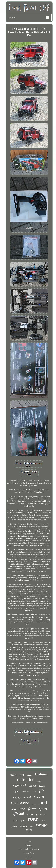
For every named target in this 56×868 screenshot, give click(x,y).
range (42, 825)
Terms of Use (29, 853)
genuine (14, 826)
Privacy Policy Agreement (29, 849)
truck (34, 805)
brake (39, 781)
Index (29, 841)
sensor (33, 786)
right (16, 791)
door (43, 821)
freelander (41, 814)
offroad (18, 814)
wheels (17, 798)
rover (39, 796)
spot (32, 827)
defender (25, 779)
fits (42, 790)
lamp (22, 775)
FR (31, 857)
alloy (34, 792)
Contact (29, 845)
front (32, 808)
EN (27, 857)
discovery (20, 803)
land (43, 803)
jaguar (42, 786)
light (29, 830)
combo (26, 791)
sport (43, 809)
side (22, 809)
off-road (19, 785)
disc (15, 820)
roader (13, 775)
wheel (27, 797)
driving (30, 775)
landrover (42, 774)
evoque (30, 814)
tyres (23, 821)
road (33, 819)
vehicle (24, 826)
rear (14, 809)
